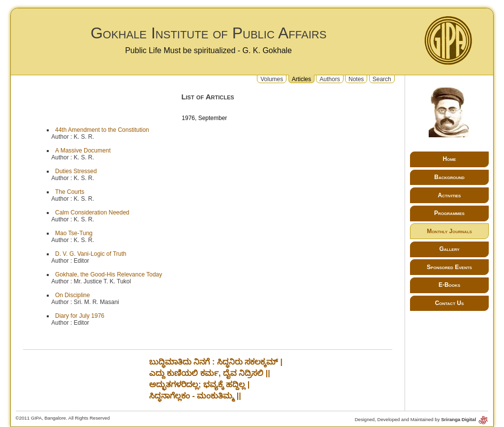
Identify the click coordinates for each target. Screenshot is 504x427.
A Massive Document (83, 151)
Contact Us (450, 303)
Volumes (272, 79)
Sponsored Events (449, 267)
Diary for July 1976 (80, 316)
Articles (301, 79)
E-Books (449, 285)
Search (382, 79)
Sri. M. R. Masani (96, 302)
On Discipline (73, 295)
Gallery (449, 249)
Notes (356, 79)
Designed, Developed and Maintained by (422, 419)
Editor (81, 261)
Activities (450, 195)
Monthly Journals (449, 231)
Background (449, 177)
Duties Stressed (76, 171)
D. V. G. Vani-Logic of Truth (91, 254)
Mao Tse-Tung (74, 233)
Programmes (449, 213)
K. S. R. (84, 137)
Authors (330, 79)
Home (450, 159)
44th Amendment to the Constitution (102, 130)
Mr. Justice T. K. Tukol (102, 281)
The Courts (70, 192)
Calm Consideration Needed (92, 213)
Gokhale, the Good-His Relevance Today (109, 274)
